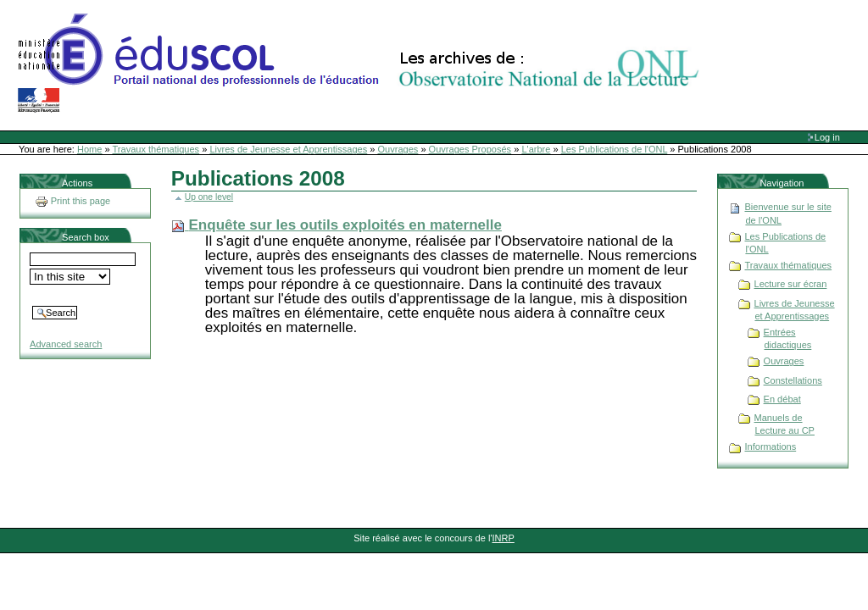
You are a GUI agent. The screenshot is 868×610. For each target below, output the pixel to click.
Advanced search (66, 344)
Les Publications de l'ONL (615, 149)
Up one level (209, 197)
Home (89, 149)
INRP (504, 538)
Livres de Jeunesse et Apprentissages (288, 149)
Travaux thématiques (156, 149)
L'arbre (536, 149)
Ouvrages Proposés (470, 149)
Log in (827, 137)
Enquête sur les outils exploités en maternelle (345, 225)
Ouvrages (398, 149)
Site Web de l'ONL (362, 64)
